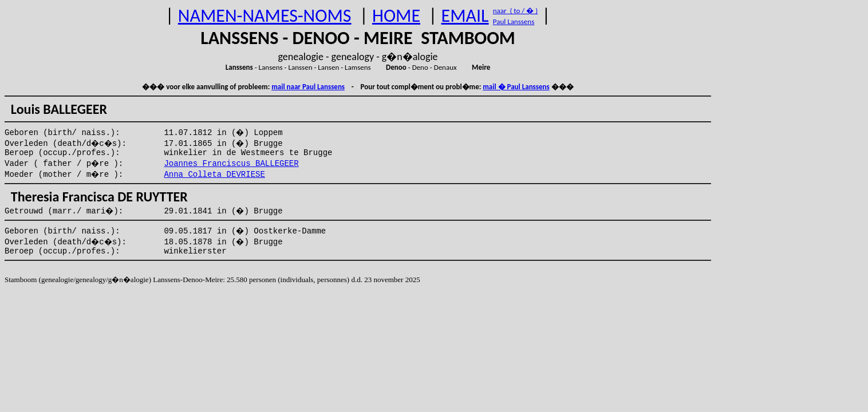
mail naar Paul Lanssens (308, 87)
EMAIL (465, 16)
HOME (396, 16)
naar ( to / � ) (515, 11)
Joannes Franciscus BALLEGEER (231, 164)
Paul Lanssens (514, 21)
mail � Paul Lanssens (516, 87)
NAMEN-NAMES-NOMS (265, 16)
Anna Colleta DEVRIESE (214, 175)
